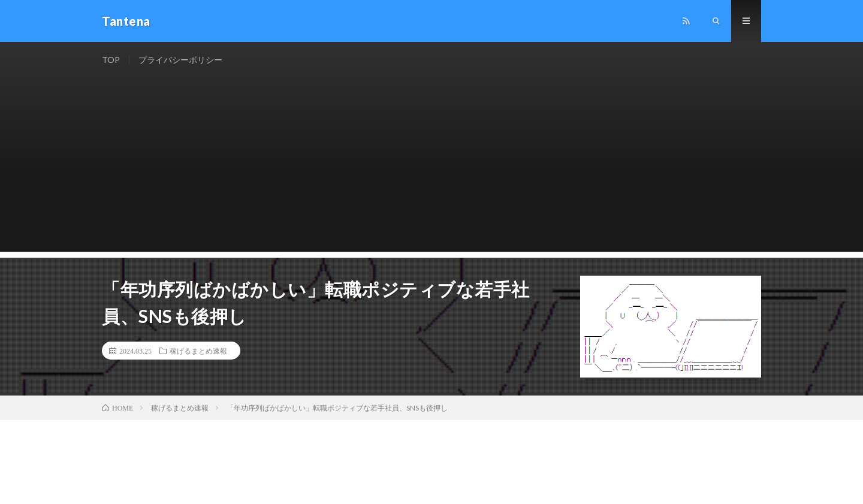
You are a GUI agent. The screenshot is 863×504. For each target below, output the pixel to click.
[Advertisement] (431, 168)
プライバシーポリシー (180, 60)
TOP (111, 60)
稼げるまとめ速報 (198, 351)
